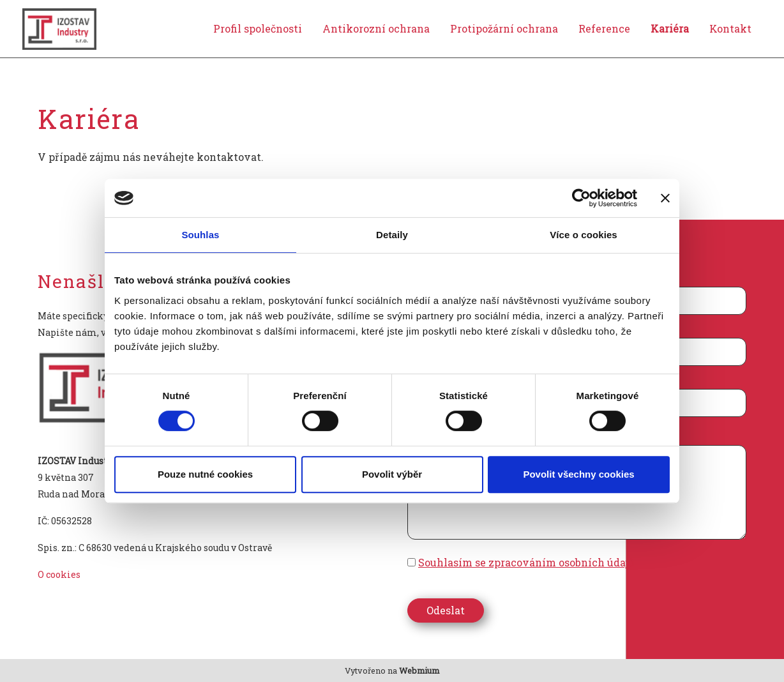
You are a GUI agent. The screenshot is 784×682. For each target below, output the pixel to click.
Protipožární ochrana (504, 28)
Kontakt (730, 28)
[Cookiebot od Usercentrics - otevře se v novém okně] (581, 198)
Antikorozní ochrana (376, 28)
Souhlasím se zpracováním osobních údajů (526, 562)
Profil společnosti (258, 28)
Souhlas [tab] (200, 235)
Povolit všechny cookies (578, 474)
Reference (604, 28)
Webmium (419, 671)
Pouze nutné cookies (205, 474)
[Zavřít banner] (665, 198)
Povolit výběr (392, 474)
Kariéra (670, 28)
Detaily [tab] (392, 235)
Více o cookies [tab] (584, 235)
